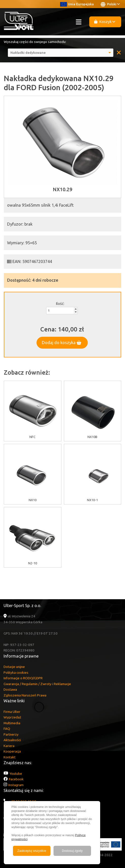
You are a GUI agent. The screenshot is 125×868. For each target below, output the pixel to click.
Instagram (16, 785)
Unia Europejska (77, 4)
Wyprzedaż (12, 717)
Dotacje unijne (14, 667)
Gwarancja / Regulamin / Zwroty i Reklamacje (37, 684)
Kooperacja (12, 751)
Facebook (16, 779)
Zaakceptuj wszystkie (32, 851)
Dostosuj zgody (72, 851)
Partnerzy (11, 734)
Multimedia (12, 723)
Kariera (9, 746)
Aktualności (12, 740)
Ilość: (60, 304)
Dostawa (10, 689)
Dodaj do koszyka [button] (62, 343)
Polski (110, 4)
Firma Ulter (12, 712)
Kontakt (10, 757)
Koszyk (105, 22)
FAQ (7, 729)
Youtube (16, 774)
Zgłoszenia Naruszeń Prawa (25, 695)
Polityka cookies (16, 672)
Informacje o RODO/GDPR (23, 678)
